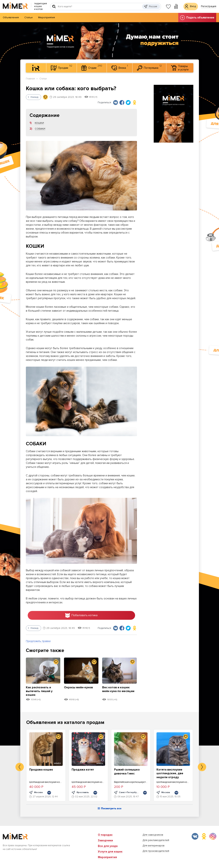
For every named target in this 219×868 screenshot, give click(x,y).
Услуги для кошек (110, 852)
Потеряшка (149, 67)
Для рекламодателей (156, 840)
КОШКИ (39, 123)
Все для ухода (108, 846)
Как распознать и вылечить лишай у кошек (40, 692)
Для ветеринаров (154, 846)
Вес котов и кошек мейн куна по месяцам (117, 692)
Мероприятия (47, 17)
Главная (30, 79)
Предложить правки (38, 642)
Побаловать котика (81, 616)
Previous (20, 767)
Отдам (92, 67)
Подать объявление (197, 18)
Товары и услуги (180, 68)
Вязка (120, 67)
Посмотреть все (110, 809)
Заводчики (105, 840)
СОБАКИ (40, 129)
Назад (33, 97)
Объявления (11, 17)
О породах (105, 835)
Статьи (28, 17)
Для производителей (156, 851)
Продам (61, 67)
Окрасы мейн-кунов (79, 688)
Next (202, 767)
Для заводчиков (153, 835)
